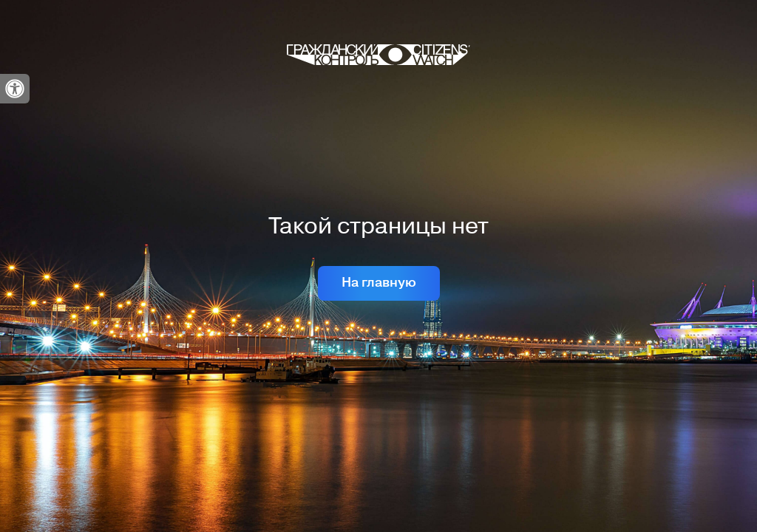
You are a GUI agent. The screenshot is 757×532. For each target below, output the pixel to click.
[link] (15, 89)
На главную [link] (379, 283)
